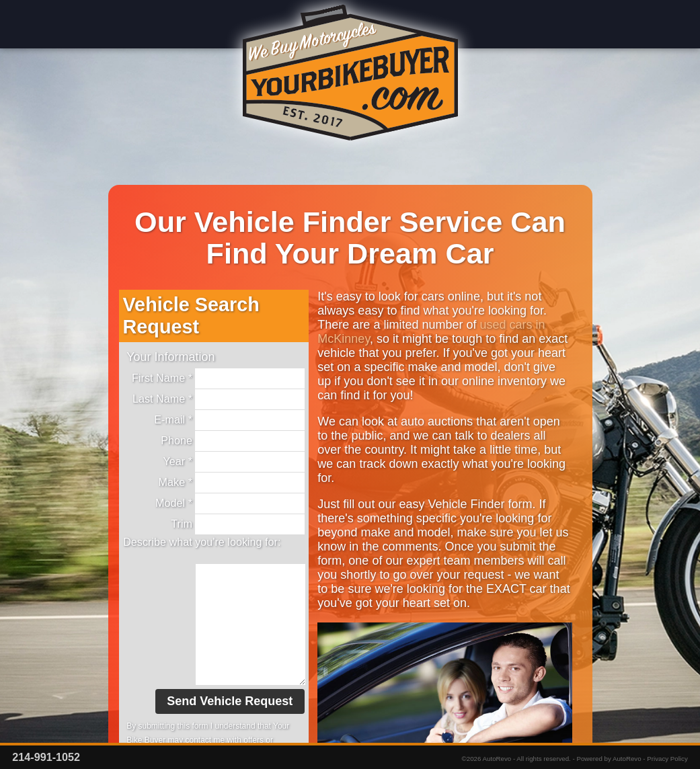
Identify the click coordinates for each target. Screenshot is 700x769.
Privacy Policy (667, 759)
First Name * (218, 378)
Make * (232, 483)
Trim (238, 524)
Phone (233, 441)
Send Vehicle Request (230, 701)
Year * (234, 462)
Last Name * (219, 399)
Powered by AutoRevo (609, 759)
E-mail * (229, 420)
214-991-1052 (46, 757)
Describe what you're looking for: (202, 542)
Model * (230, 503)
